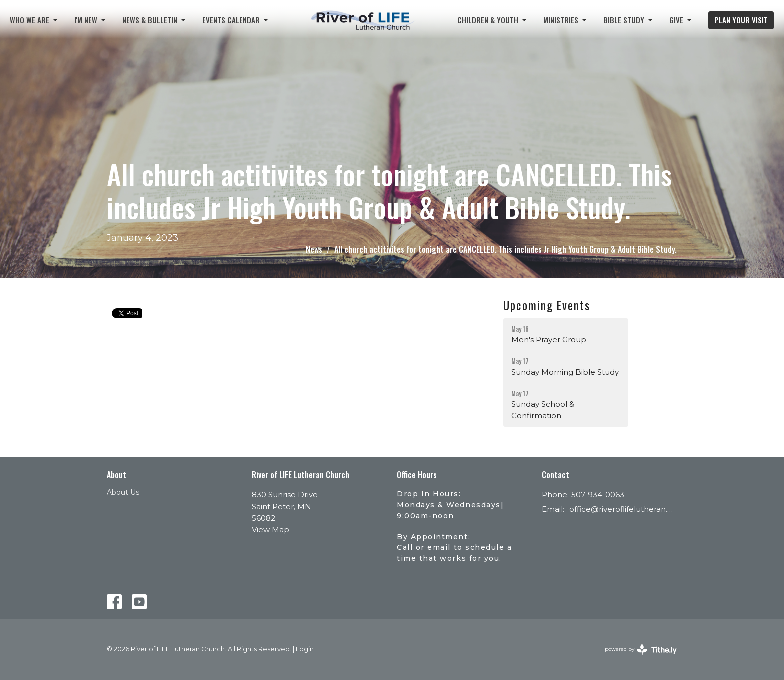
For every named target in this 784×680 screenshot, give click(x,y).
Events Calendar (236, 20)
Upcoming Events (547, 305)
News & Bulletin (155, 20)
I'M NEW (91, 20)
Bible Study (629, 20)
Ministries (566, 20)
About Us (123, 492)
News (314, 249)
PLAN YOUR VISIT (741, 20)
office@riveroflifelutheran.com (623, 509)
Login (305, 649)
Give (681, 20)
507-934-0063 (598, 495)
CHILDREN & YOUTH (493, 20)
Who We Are (35, 20)
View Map (271, 530)
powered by (641, 650)
